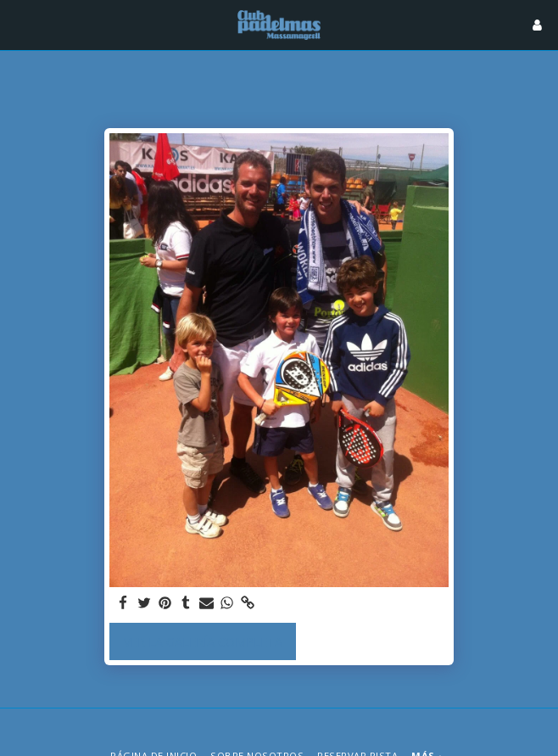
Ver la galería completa (203, 642)
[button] (19, 24)
